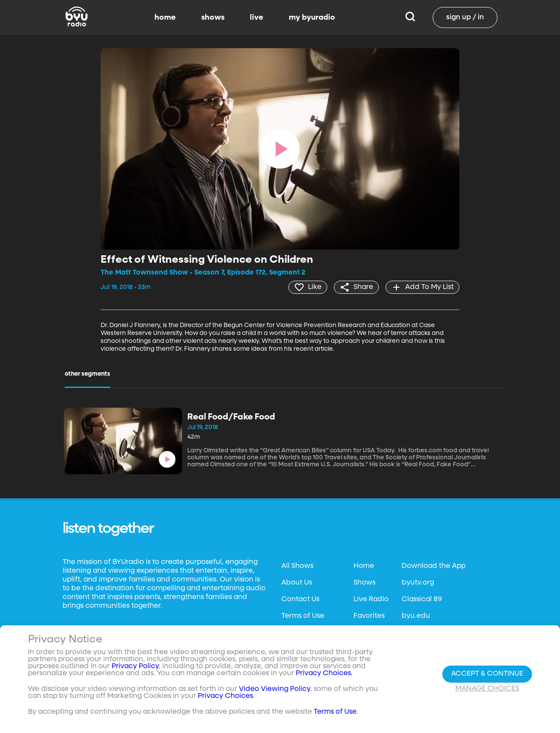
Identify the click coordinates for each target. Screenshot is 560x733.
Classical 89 (422, 599)
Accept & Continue (487, 674)
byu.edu (416, 616)
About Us (297, 583)
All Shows (297, 566)
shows (213, 18)
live (257, 18)
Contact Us (300, 599)
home (165, 18)
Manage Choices (487, 689)
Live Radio (371, 599)
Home (364, 566)
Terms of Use (303, 616)
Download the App (434, 566)
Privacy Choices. (324, 673)
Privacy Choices (225, 696)
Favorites (369, 616)
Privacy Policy (135, 666)
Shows (364, 583)
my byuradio (312, 18)
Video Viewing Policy (275, 689)
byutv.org (418, 583)
